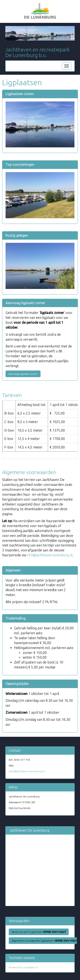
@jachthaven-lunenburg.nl (50, 555)
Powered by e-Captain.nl (23, 967)
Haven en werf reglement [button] (39, 932)
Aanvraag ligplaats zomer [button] (23, 374)
